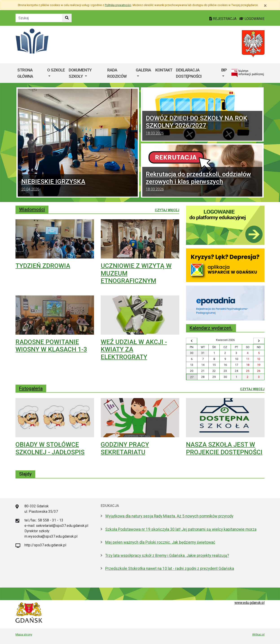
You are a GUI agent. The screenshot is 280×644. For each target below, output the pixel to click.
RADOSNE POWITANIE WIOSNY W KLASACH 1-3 (51, 346)
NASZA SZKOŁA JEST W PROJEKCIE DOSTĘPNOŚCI (224, 448)
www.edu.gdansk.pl (249, 603)
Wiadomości (32, 209)
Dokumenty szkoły (80, 73)
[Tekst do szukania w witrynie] (39, 18)
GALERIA (143, 70)
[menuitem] (56, 73)
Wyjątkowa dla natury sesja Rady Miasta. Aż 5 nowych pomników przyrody (169, 516)
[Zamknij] (265, 6)
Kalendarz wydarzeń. (211, 328)
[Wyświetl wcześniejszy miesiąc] (192, 341)
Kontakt (164, 70)
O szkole (56, 70)
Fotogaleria (31, 388)
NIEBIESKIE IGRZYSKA (78, 185)
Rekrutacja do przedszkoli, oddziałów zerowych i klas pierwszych (202, 182)
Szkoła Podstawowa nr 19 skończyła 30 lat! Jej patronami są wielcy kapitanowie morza (181, 529)
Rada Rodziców (117, 73)
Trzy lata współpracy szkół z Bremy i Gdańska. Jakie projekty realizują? (167, 556)
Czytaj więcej (167, 210)
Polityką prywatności (118, 5)
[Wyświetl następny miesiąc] (259, 341)
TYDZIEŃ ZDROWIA (43, 266)
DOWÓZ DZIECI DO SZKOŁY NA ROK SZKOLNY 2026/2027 (202, 126)
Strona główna (25, 73)
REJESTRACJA (223, 19)
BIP (224, 70)
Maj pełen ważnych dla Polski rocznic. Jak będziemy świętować (160, 542)
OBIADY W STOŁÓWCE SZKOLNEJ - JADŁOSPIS (50, 448)
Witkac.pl (258, 634)
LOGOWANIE (252, 19)
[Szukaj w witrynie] (67, 18)
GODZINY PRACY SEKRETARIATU (125, 448)
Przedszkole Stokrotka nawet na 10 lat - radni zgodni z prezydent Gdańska (170, 569)
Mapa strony (24, 634)
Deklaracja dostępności (189, 73)
